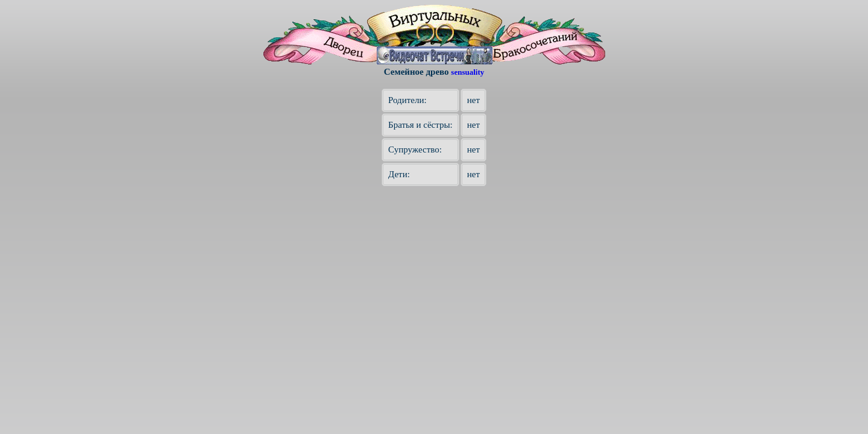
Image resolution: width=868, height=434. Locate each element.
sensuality (467, 72)
